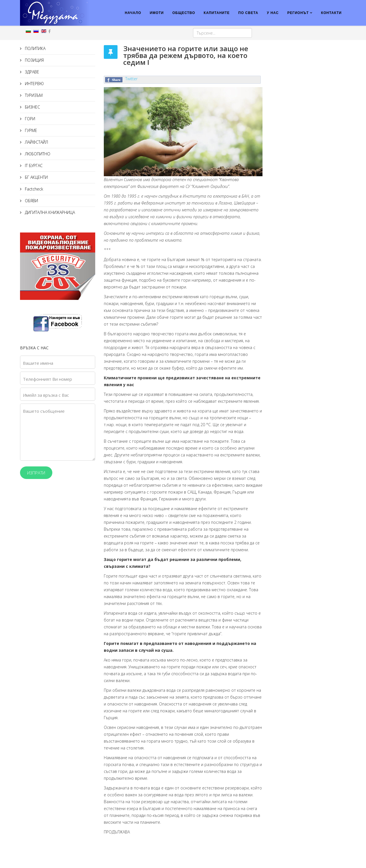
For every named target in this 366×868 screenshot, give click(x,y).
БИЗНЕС (32, 107)
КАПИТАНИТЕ (217, 13)
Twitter (131, 79)
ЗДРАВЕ (31, 72)
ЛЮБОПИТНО (37, 154)
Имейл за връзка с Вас (46, 395)
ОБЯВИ (31, 201)
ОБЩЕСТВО (184, 13)
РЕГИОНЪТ (298, 13)
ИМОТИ (157, 13)
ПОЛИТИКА (35, 48)
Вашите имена (38, 363)
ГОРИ (29, 119)
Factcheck (33, 189)
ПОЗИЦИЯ (34, 60)
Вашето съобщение (44, 411)
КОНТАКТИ (331, 13)
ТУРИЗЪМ (33, 95)
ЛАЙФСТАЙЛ (36, 142)
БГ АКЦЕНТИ (36, 177)
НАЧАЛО (133, 13)
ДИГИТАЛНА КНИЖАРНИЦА (49, 212)
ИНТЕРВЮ (34, 84)
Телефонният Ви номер (47, 379)
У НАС (273, 13)
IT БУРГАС (33, 166)
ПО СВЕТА (248, 13)
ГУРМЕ (30, 130)
